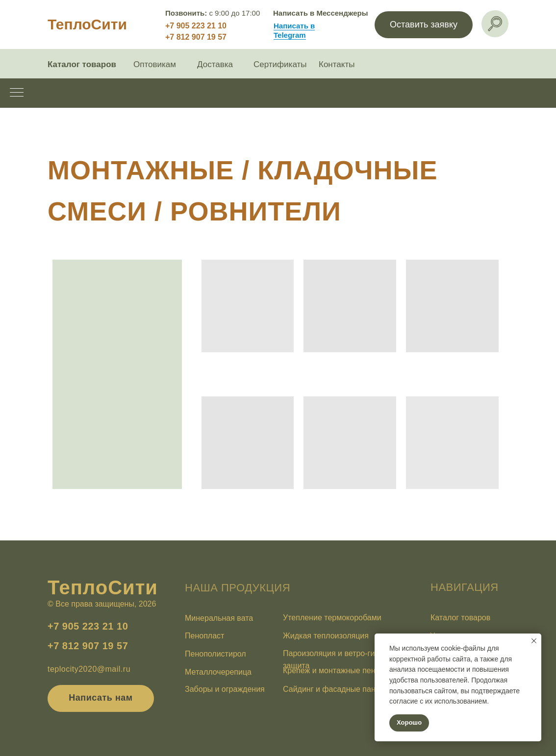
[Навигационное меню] (17, 93)
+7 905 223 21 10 (196, 26)
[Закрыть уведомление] (534, 641)
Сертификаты (280, 64)
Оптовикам (155, 64)
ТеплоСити (87, 24)
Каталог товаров (82, 64)
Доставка (215, 64)
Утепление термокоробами (332, 618)
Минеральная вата (219, 618)
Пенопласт (204, 636)
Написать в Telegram (294, 30)
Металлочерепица (218, 672)
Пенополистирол (215, 654)
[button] (424, 25)
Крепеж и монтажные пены (332, 671)
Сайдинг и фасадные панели (336, 689)
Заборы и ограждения (225, 689)
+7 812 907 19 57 (196, 37)
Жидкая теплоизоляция (326, 636)
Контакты (337, 64)
